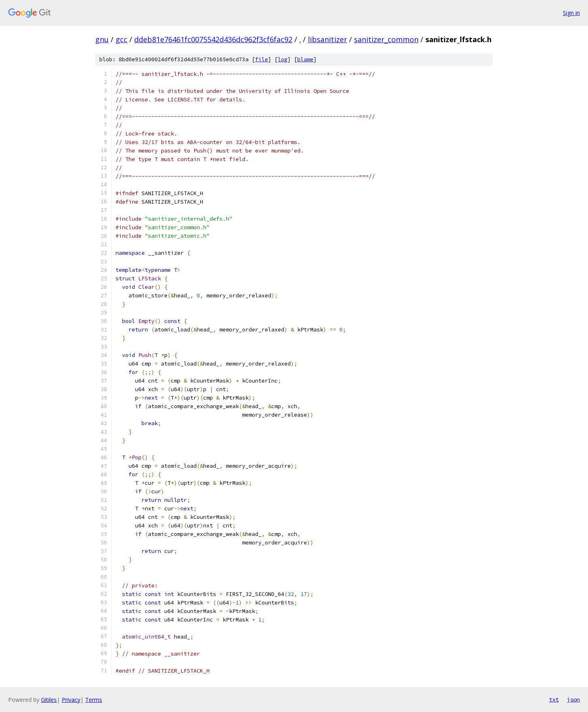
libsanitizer (327, 39)
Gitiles (49, 700)
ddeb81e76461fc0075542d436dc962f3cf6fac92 (213, 39)
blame (305, 59)
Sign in (571, 13)
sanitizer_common (386, 39)
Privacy (71, 700)
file (262, 59)
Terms (94, 700)
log (283, 59)
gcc (121, 39)
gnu (102, 39)
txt (554, 699)
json (573, 699)
